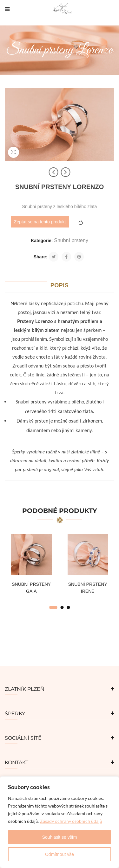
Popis (60, 285)
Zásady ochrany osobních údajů (71, 821)
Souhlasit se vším (60, 837)
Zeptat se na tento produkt (40, 222)
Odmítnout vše (60, 854)
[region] (60, 822)
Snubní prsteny (71, 240)
